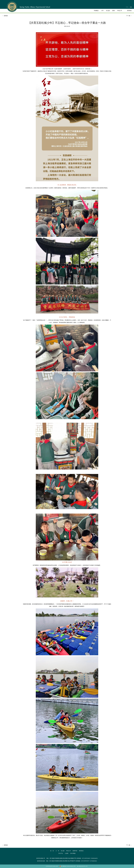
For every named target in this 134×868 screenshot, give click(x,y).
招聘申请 (75, 851)
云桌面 (67, 853)
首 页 (52, 851)
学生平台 (61, 853)
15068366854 (94, 858)
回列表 (5, 16)
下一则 (129, 16)
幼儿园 (63, 851)
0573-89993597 (85, 861)
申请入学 (69, 851)
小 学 (57, 851)
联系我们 (81, 851)
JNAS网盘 (73, 853)
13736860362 (93, 861)
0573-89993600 (86, 858)
